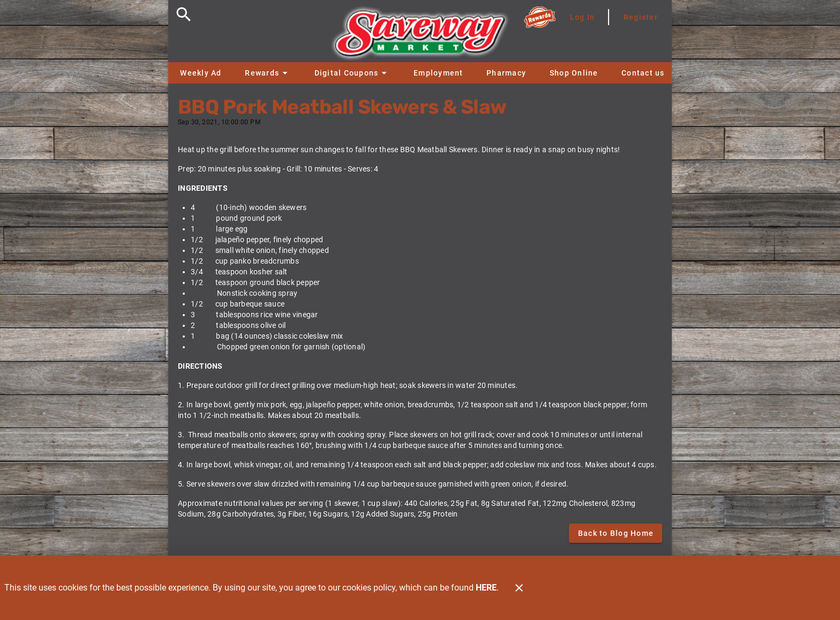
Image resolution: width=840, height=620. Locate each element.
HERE (486, 588)
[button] (268, 73)
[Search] (184, 14)
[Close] (519, 588)
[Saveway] (420, 36)
